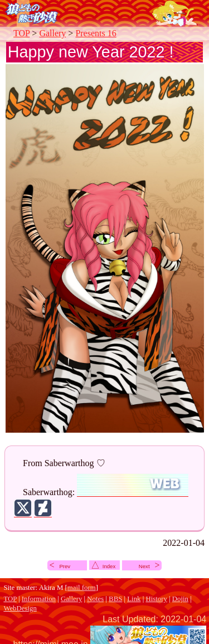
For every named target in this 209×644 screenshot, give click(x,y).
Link (134, 599)
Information (39, 599)
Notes (95, 599)
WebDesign (20, 608)
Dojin (180, 599)
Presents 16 (96, 33)
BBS (115, 599)
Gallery (52, 33)
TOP (21, 33)
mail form (82, 588)
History (156, 599)
